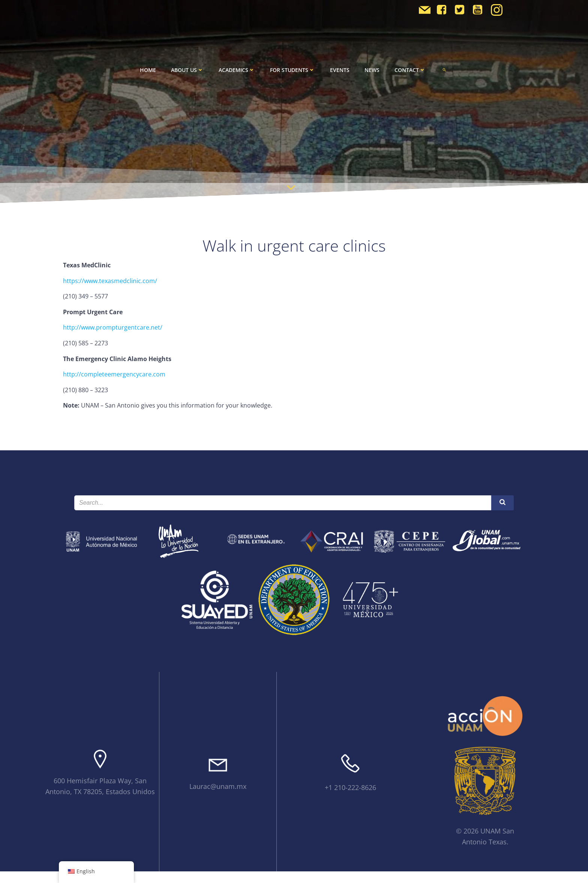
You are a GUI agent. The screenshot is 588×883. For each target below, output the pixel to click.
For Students (292, 70)
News (372, 70)
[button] (444, 70)
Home (148, 70)
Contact (410, 70)
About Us (187, 70)
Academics (237, 70)
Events (340, 70)
